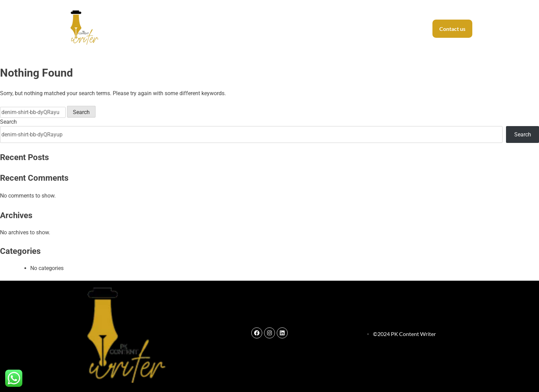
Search (8, 122)
